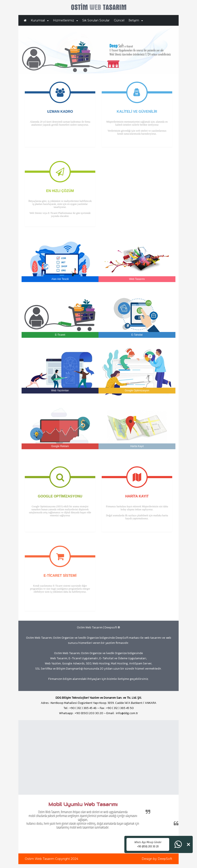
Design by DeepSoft (157, 859)
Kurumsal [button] (40, 20)
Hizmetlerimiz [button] (65, 20)
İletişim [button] (136, 20)
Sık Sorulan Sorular (96, 20)
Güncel (119, 20)
